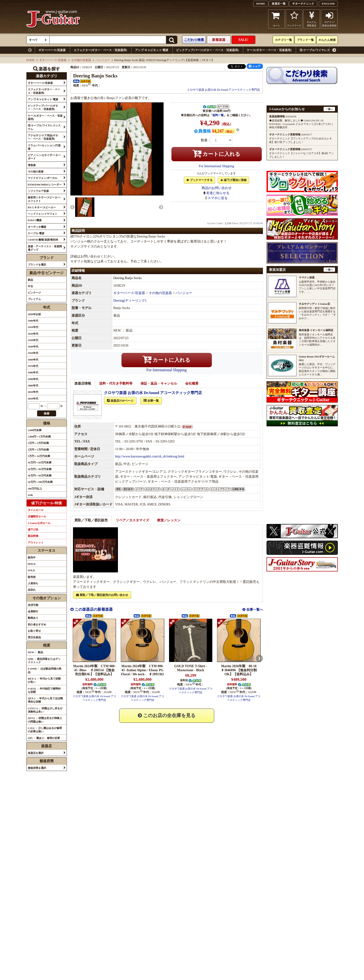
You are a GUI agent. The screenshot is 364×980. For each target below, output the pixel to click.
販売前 (32, 577)
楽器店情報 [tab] (83, 389)
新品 (30, 280)
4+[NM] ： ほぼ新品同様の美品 (45, 670)
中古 (30, 286)
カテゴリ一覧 (283, 40)
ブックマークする (199, 180)
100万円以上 (35, 489)
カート (277, 19)
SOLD (31, 570)
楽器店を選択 (36, 753)
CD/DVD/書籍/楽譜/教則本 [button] (43, 240)
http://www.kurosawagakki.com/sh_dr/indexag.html (150, 462)
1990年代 (33, 379)
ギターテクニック (303, 4)
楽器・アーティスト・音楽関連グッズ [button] (45, 248)
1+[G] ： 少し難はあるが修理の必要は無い (45, 730)
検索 (47, 414)
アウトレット (36, 542)
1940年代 (33, 347)
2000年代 (33, 385)
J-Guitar (54, 19)
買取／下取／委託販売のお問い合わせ (102, 600)
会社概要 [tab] (192, 389)
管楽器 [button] (32, 165)
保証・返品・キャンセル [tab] (159, 389)
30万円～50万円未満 (40, 476)
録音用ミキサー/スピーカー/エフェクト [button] (44, 199)
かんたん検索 (327, 40)
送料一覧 (218, 115)
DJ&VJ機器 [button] (35, 220)
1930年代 (33, 340)
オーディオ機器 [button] (37, 227)
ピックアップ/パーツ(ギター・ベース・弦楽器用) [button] (43, 107)
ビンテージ (34, 293)
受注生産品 (34, 637)
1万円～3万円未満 (38, 443)
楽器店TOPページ (120, 406)
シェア (255, 66)
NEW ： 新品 (36, 652)
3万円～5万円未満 (38, 450)
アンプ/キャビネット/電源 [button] (43, 99)
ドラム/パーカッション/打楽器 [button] (44, 147)
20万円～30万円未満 (40, 469)
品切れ (32, 590)
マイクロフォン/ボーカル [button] (43, 178)
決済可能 (33, 605)
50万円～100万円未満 (40, 482)
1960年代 (33, 360)
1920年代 (33, 334)
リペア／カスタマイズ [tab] (132, 526)
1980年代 (33, 372)
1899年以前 (34, 314)
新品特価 (33, 536)
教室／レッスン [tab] (169, 526)
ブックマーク (294, 19)
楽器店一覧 (279, 4)
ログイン (329, 19)
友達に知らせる (218, 193)
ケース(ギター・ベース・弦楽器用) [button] (45, 117)
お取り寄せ (34, 631)
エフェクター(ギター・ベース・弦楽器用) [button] (44, 91)
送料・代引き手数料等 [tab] (116, 389)
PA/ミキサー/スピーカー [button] (42, 207)
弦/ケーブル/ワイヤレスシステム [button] (44, 127)
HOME (261, 4)
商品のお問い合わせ (217, 188)
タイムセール (36, 510)
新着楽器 (219, 40)
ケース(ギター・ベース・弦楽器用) (269, 50)
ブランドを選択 (37, 265)
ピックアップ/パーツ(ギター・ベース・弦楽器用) (207, 50)
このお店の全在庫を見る (167, 721)
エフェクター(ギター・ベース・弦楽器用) (100, 50)
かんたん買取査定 (312, 19)
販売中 (32, 557)
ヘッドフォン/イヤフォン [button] (43, 214)
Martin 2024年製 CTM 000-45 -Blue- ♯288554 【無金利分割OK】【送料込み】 (94, 675)
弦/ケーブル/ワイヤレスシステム (320, 50)
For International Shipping (216, 166)
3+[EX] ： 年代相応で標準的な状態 (44, 690)
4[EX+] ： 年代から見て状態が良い (44, 680)
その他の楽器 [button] (36, 171)
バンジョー (103, 60)
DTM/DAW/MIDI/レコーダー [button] (45, 185)
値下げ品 (33, 529)
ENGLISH (328, 4)
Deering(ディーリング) (130, 306)
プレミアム (34, 299)
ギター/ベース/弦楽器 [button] (40, 83)
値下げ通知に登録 (233, 180)
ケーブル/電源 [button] (36, 233)
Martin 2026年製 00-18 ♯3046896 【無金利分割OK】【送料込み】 (239, 675)
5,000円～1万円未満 (39, 437)
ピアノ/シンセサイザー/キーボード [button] (44, 157)
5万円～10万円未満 (39, 456)
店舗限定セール (37, 516)
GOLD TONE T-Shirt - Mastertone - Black (191, 673)
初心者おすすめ (37, 624)
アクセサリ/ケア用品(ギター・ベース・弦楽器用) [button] (43, 137)
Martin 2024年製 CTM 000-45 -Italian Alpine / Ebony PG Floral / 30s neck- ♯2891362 (142, 675)
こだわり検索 (194, 40)
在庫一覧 (151, 406)
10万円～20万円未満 (40, 462)
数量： (206, 140)
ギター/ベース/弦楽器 (52, 50)
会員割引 (33, 611)
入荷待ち (33, 583)
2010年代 (33, 392)
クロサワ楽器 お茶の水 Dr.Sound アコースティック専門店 (224, 90)
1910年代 (33, 327)
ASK (31, 495)
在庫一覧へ (254, 615)
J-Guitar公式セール (39, 523)
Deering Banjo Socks (128, 283)
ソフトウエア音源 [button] (38, 191)
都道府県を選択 (37, 768)
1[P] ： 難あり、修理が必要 (44, 738)
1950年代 (33, 353)
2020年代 (33, 399)
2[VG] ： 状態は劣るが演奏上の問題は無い (45, 720)
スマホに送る (218, 198)
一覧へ (329, 109)
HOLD (32, 564)
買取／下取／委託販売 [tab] (91, 526)
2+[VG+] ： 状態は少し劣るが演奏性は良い (45, 710)
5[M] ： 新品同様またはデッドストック (44, 661)
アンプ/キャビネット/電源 (152, 50)
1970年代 (33, 366)
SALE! (243, 40)
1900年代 (33, 321)
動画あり (33, 618)
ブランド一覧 (305, 40)
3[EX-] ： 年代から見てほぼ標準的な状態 (45, 700)
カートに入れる (217, 153)
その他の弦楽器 (81, 60)
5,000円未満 (35, 430)
